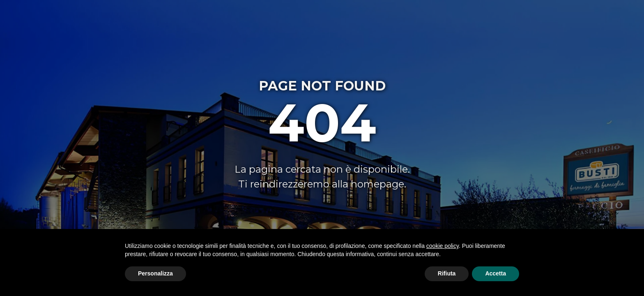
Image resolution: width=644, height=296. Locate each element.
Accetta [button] (496, 273)
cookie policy (443, 246)
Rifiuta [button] (447, 273)
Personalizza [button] (155, 273)
